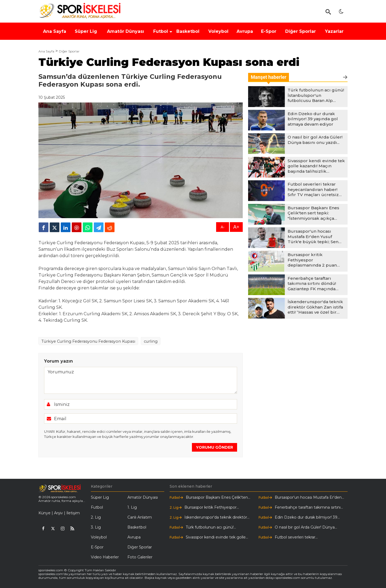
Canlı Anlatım (140, 517)
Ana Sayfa (46, 51)
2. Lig (96, 517)
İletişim (73, 513)
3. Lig (96, 527)
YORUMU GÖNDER (215, 447)
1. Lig (132, 507)
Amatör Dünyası (143, 497)
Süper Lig (100, 497)
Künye (44, 513)
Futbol (97, 507)
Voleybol (99, 537)
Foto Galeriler (140, 557)
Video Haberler (105, 557)
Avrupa (134, 537)
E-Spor (97, 547)
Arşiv (58, 513)
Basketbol (137, 527)
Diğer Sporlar (69, 51)
